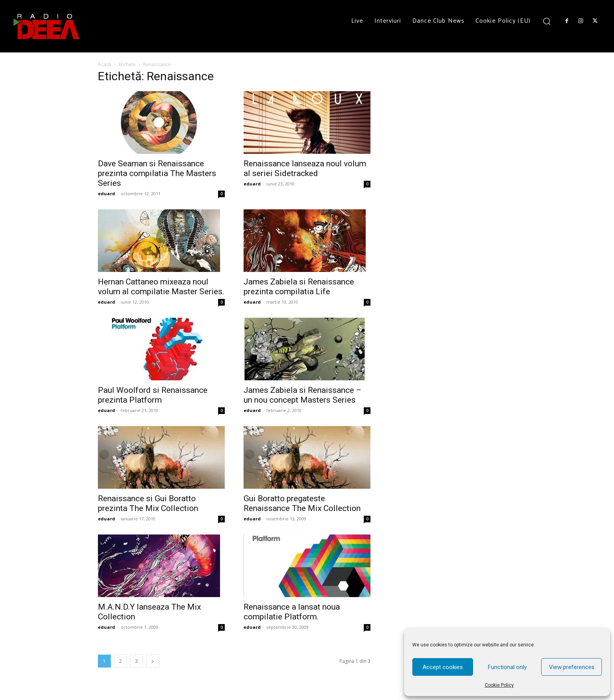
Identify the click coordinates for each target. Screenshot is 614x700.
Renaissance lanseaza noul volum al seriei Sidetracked (305, 168)
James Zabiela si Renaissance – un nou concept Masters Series (302, 395)
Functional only (507, 667)
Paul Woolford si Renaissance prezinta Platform (153, 395)
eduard (107, 193)
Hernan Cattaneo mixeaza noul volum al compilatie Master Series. (161, 287)
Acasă (105, 64)
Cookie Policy (499, 685)
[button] (547, 21)
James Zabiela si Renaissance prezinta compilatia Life (299, 287)
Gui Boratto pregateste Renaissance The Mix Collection (302, 503)
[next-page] (153, 661)
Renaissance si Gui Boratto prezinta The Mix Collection (148, 503)
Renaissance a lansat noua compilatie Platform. (292, 612)
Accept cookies (443, 667)
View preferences (572, 667)
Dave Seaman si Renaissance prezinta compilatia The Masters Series (157, 173)
